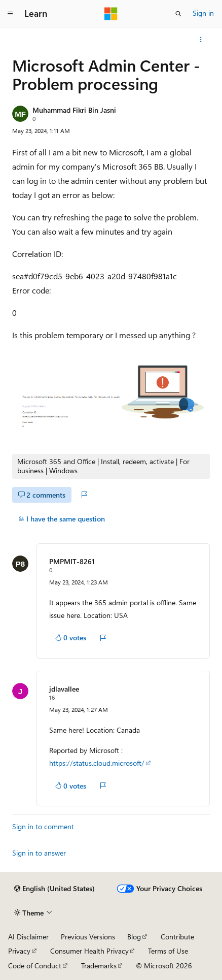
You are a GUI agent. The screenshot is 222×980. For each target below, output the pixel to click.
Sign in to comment (43, 826)
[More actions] (201, 40)
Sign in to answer (39, 853)
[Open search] (178, 14)
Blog (134, 937)
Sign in (203, 13)
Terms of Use (168, 951)
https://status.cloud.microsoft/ (97, 763)
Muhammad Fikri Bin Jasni (74, 110)
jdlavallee (64, 689)
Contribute (177, 937)
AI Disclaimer (28, 937)
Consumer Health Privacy (89, 951)
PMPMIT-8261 (72, 561)
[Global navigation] (10, 14)
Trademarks (99, 966)
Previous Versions (88, 937)
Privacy (19, 951)
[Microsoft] (111, 14)
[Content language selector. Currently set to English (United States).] (54, 889)
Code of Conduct (35, 966)
